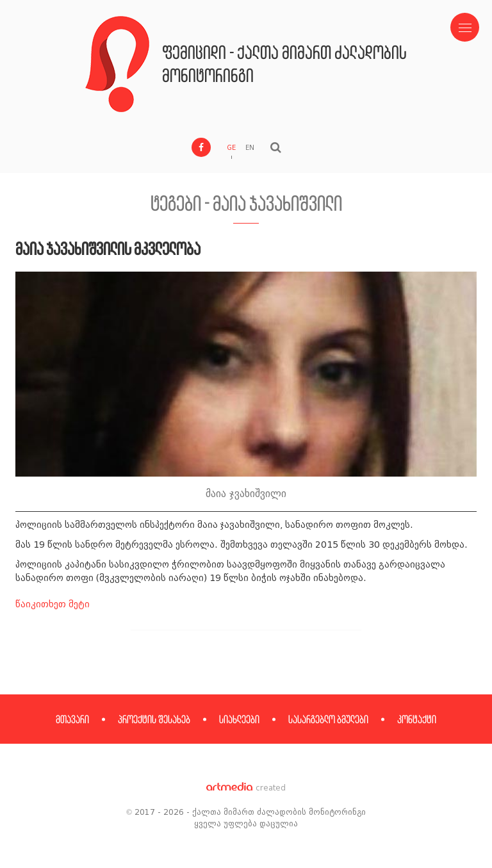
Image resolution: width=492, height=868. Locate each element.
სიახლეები (239, 719)
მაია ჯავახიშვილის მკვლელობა (108, 248)
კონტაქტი (417, 719)
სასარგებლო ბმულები (328, 719)
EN (250, 148)
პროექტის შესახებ (154, 719)
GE (231, 148)
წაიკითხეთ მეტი (53, 604)
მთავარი (72, 719)
